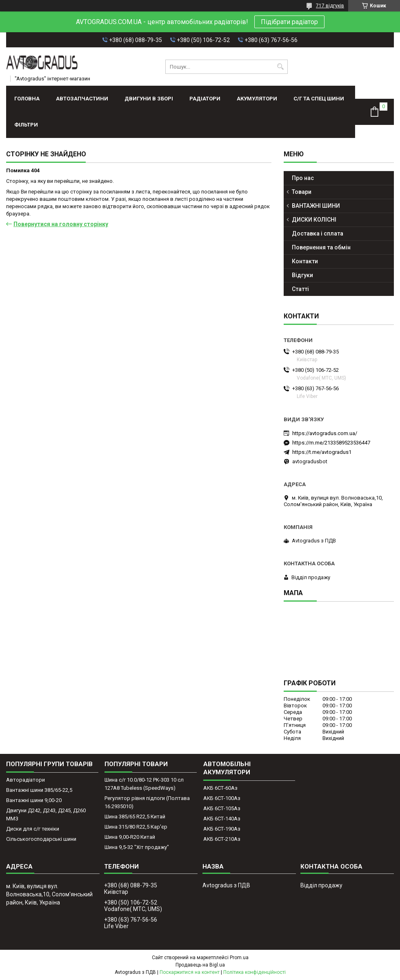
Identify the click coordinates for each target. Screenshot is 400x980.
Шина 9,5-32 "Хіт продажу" (137, 847)
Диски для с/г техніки (33, 829)
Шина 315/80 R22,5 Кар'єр (136, 827)
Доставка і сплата (318, 233)
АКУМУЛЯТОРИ (257, 99)
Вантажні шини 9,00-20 (34, 800)
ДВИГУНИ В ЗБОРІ (149, 99)
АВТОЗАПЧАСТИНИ (82, 99)
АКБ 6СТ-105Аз (222, 808)
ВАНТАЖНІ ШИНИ (316, 206)
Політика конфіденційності (254, 972)
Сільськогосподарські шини (41, 839)
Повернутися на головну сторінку (61, 224)
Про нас (303, 178)
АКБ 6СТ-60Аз (220, 788)
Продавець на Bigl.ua (200, 965)
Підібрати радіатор (289, 22)
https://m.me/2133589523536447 (331, 443)
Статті (300, 289)
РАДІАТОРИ (205, 99)
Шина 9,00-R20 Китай (130, 837)
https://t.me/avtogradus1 (322, 452)
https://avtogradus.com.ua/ (325, 433)
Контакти (305, 261)
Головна (27, 99)
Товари (302, 192)
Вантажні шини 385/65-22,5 (39, 790)
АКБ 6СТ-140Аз (222, 819)
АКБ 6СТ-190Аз (222, 829)
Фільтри (26, 125)
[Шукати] (281, 67)
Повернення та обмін (321, 247)
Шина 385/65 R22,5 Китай (135, 817)
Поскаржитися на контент (190, 972)
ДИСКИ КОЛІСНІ (314, 220)
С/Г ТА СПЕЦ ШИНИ (319, 99)
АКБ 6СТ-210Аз (222, 839)
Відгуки (302, 275)
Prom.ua (239, 958)
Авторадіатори (26, 780)
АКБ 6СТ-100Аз (222, 798)
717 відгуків (330, 6)
